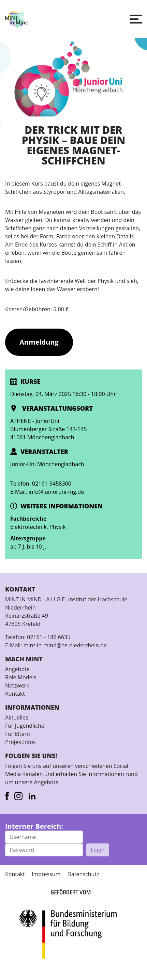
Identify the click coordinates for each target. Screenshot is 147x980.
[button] (136, 19)
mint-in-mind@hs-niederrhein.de (65, 645)
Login (98, 850)
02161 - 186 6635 (49, 637)
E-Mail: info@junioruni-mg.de (47, 492)
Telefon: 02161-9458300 (41, 484)
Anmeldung (39, 342)
